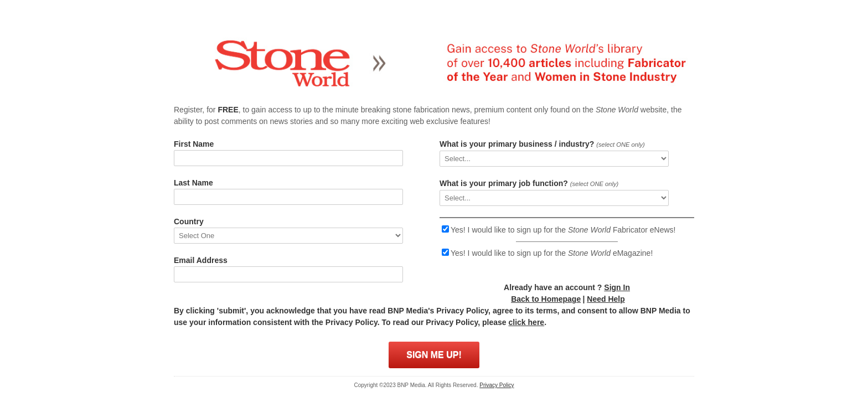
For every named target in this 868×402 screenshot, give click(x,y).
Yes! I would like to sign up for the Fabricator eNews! (563, 230)
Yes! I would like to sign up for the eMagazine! (552, 253)
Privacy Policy (497, 385)
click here (527, 322)
